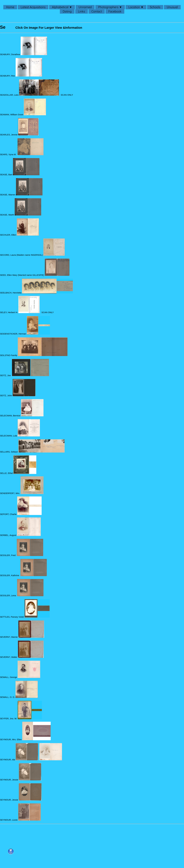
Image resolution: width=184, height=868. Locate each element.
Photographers (108, 7)
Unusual (172, 7)
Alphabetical (60, 7)
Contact (97, 11)
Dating (67, 11)
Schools (155, 7)
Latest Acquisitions (33, 7)
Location (134, 7)
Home (10, 7)
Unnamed (85, 7)
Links (82, 11)
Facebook (115, 11)
